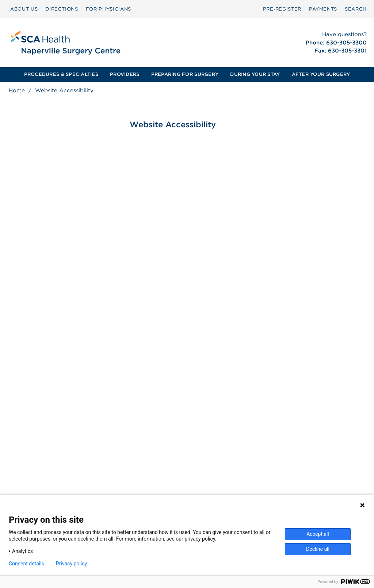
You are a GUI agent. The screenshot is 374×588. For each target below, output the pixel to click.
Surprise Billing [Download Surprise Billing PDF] (139, 476)
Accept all (318, 534)
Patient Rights (134, 483)
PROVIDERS (125, 74)
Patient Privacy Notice (144, 491)
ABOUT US (24, 9)
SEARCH (356, 9)
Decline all (318, 549)
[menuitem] (24, 9)
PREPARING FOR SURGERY (185, 74)
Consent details (26, 564)
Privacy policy (71, 564)
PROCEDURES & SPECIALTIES (61, 74)
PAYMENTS (323, 9)
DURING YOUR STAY (255, 74)
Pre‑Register (282, 9)
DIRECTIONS (62, 9)
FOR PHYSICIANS (108, 9)
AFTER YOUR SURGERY (321, 74)
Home (17, 90)
